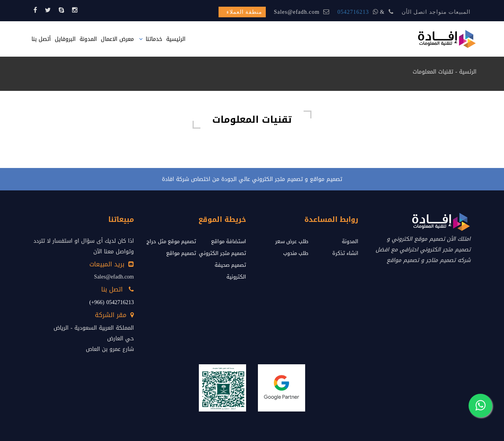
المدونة (88, 39)
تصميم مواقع (181, 253)
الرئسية (468, 72)
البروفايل (65, 39)
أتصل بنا (41, 39)
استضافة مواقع (229, 241)
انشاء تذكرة (345, 253)
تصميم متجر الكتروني (222, 253)
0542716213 (353, 12)
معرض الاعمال (117, 39)
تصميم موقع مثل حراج (171, 241)
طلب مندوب (296, 253)
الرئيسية (176, 39)
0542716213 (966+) (112, 302)
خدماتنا (154, 39)
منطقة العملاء (245, 12)
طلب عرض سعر (292, 241)
